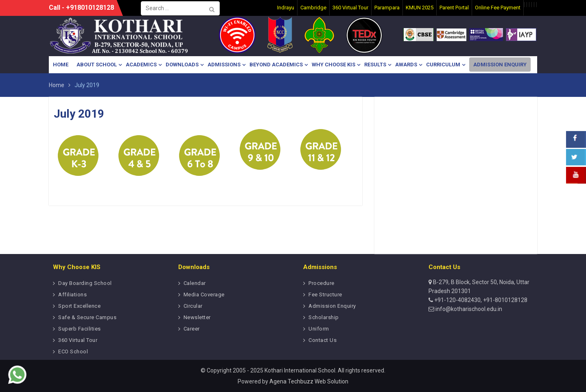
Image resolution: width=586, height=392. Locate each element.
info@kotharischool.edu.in (468, 309)
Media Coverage (204, 295)
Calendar (195, 283)
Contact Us (323, 340)
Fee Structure (325, 295)
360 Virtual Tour (78, 340)
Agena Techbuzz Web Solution (309, 381)
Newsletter (197, 317)
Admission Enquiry (500, 65)
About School (97, 65)
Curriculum (443, 65)
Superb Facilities (80, 329)
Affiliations (72, 295)
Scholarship (324, 317)
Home (61, 65)
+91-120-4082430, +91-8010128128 (480, 300)
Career (192, 329)
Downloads (182, 65)
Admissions (224, 65)
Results (375, 65)
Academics (141, 65)
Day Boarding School (85, 283)
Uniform (319, 329)
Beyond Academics (276, 65)
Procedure (321, 283)
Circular (193, 306)
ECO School (73, 351)
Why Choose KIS (333, 65)
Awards (406, 65)
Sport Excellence (79, 306)
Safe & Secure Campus (87, 317)
